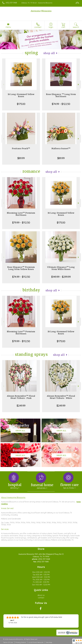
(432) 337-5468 (11, 3)
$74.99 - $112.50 (21, 277)
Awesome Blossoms (41, 11)
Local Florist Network (36, 642)
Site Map (49, 642)
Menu (8, 27)
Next (79, 84)
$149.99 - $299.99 (61, 277)
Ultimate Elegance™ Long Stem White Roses (61, 268)
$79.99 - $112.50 (21, 223)
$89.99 (21, 158)
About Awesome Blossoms (13, 497)
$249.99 (21, 406)
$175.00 (21, 104)
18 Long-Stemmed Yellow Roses (21, 95)
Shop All (49, 53)
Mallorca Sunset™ (61, 148)
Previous (3, 84)
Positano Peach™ (21, 148)
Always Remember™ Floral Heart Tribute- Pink (21, 397)
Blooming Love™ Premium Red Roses (21, 214)
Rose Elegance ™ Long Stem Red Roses (61, 95)
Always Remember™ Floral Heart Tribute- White (61, 397)
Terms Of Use (8, 642)
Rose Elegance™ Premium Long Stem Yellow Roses (21, 268)
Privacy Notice (21, 642)
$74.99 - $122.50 (61, 104)
